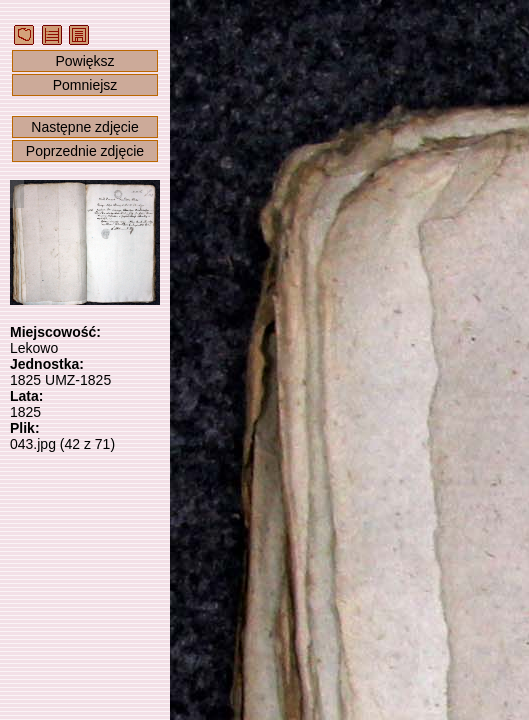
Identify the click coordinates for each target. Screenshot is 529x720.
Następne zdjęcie (84, 127)
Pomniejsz (85, 85)
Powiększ (84, 61)
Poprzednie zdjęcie (85, 151)
